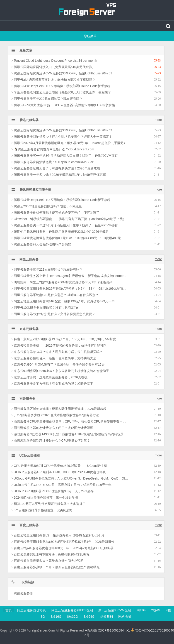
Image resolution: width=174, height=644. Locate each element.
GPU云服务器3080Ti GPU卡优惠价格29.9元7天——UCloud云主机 (59, 466)
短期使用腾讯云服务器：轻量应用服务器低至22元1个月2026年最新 (60, 232)
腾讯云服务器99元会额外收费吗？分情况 (41, 244)
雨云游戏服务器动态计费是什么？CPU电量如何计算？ (51, 441)
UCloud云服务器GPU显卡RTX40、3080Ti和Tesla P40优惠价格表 (59, 472)
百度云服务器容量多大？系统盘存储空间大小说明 (48, 561)
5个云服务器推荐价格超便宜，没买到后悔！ (44, 510)
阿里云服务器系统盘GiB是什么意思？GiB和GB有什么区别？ (55, 295)
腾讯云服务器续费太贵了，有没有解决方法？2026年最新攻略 (56, 168)
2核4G (156, 610)
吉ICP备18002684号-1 (114, 630)
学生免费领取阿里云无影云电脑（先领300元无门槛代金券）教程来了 (61, 92)
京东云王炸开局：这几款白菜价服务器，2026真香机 (50, 377)
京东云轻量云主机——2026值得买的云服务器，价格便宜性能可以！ (61, 345)
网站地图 (125, 617)
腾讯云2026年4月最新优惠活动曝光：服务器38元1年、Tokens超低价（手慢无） (69, 143)
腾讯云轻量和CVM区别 (115, 610)
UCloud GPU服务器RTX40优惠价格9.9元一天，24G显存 (53, 491)
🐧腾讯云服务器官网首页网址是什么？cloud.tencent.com (53, 149)
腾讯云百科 (87, 10)
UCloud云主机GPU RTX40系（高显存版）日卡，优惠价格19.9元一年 (62, 485)
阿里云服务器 (29, 259)
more (158, 120)
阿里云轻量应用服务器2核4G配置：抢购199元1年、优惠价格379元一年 (63, 301)
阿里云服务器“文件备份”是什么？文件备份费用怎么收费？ (53, 314)
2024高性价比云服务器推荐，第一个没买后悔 (45, 497)
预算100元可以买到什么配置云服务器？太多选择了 (49, 504)
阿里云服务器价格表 (31, 610)
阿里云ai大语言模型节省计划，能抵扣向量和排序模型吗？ (54, 80)
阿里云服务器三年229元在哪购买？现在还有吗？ (47, 99)
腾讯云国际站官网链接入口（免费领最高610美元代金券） (53, 67)
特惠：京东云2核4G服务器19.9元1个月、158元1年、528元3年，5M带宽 (64, 339)
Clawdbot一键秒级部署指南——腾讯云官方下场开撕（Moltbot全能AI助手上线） (69, 219)
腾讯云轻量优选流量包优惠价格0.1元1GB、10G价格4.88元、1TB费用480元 (66, 238)
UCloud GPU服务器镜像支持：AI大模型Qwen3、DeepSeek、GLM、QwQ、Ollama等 (70, 478)
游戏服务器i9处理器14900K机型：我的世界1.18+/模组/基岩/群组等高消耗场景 (68, 434)
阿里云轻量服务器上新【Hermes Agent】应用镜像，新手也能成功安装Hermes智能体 (70, 276)
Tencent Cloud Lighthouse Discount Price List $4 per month (54, 61)
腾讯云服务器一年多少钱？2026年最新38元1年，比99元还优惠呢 (59, 175)
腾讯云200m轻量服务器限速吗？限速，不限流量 (47, 206)
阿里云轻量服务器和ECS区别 (72, 610)
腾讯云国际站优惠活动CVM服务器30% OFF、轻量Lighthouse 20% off (62, 73)
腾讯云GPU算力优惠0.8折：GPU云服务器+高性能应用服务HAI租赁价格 (63, 105)
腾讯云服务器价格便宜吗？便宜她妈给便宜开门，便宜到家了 (56, 213)
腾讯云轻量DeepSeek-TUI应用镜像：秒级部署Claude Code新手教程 (61, 86)
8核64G (89, 617)
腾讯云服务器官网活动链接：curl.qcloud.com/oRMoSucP (53, 162)
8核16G (56, 617)
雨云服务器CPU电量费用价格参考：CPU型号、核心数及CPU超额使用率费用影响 (70, 421)
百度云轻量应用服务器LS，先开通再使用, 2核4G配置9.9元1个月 (58, 535)
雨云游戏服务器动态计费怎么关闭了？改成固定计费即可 (52, 428)
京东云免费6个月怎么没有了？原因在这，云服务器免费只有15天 (58, 365)
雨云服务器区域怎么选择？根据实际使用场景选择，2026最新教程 (59, 409)
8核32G (72, 617)
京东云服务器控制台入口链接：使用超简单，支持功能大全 (54, 358)
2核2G (141, 610)
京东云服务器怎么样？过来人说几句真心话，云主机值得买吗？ (57, 352)
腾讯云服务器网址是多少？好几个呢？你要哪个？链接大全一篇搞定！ (62, 137)
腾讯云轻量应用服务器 (35, 190)
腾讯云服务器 (29, 120)
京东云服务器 (29, 329)
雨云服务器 (27, 399)
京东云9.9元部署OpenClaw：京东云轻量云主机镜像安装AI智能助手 (60, 371)
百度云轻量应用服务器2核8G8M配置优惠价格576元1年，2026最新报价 (63, 542)
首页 (9, 610)
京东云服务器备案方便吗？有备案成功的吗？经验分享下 (52, 384)
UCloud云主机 (30, 455)
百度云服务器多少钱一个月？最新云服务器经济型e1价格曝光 (56, 567)
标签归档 (106, 617)
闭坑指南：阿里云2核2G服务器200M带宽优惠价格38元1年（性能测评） (64, 282)
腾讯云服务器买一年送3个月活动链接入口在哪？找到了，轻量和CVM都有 (65, 156)
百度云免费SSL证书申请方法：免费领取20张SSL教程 (51, 554)
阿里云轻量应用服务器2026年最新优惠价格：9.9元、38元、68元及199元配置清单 (70, 289)
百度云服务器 (29, 525)
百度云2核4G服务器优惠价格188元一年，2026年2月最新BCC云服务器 (63, 548)
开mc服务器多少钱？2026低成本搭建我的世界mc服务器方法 (55, 415)
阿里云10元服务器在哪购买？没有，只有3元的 (45, 308)
